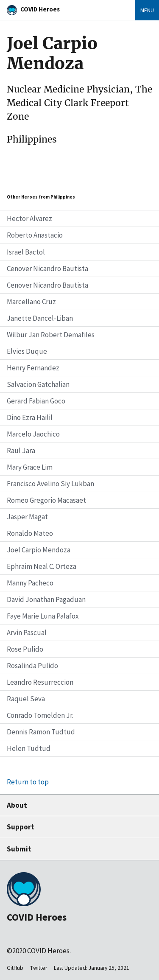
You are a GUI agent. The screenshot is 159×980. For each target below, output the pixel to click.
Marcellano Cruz (31, 302)
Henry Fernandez (33, 368)
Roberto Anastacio (35, 235)
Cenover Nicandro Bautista (47, 269)
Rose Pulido (25, 649)
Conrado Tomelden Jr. (40, 715)
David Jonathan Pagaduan (46, 599)
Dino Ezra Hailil (30, 417)
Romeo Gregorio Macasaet (46, 500)
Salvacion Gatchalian (38, 384)
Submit (19, 849)
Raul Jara (21, 451)
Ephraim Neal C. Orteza (42, 566)
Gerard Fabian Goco (36, 401)
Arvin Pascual (27, 633)
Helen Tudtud (29, 748)
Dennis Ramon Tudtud (41, 732)
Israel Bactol (26, 252)
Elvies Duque (27, 351)
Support (21, 827)
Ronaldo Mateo (30, 533)
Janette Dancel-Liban (40, 318)
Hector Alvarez (29, 218)
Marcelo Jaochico (33, 434)
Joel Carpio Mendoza (39, 550)
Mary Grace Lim (30, 467)
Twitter (39, 968)
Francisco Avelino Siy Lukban (50, 484)
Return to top (28, 782)
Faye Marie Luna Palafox (43, 616)
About (17, 805)
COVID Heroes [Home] (40, 9)
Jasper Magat (27, 517)
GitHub (15, 968)
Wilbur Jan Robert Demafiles (51, 335)
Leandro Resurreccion (40, 682)
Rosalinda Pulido (32, 666)
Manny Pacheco (30, 583)
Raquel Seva (26, 699)
